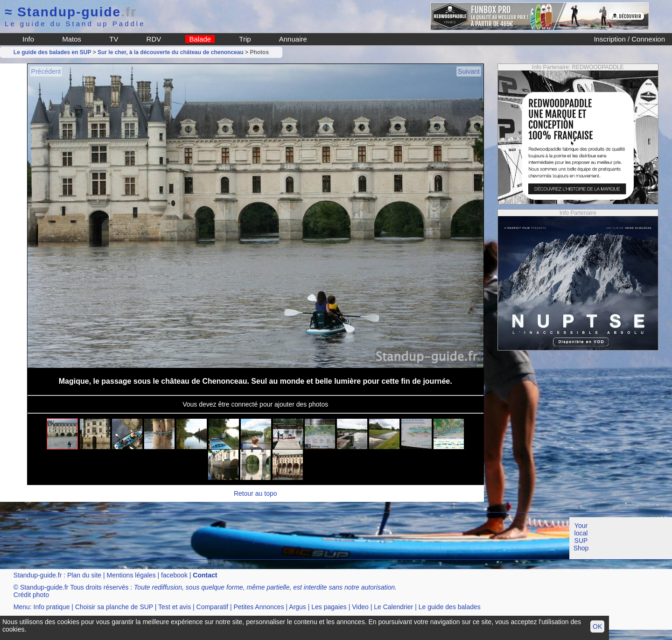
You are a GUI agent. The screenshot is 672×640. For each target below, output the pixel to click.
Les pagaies (329, 607)
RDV (154, 39)
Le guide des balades (450, 607)
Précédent (46, 71)
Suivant (469, 71)
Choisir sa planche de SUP (114, 607)
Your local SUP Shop (581, 537)
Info (28, 39)
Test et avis (175, 607)
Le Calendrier (393, 607)
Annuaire (293, 39)
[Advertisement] (170, 538)
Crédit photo (31, 595)
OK (597, 626)
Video (360, 607)
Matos (72, 39)
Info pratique (52, 607)
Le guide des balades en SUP (52, 52)
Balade (200, 39)
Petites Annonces (259, 607)
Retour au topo (255, 493)
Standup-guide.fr (38, 575)
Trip (245, 39)
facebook (174, 575)
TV (114, 39)
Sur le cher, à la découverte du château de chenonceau (171, 52)
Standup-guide (71, 12)
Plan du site (84, 575)
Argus (297, 607)
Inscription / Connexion (629, 39)
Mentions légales (131, 575)
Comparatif (212, 607)
